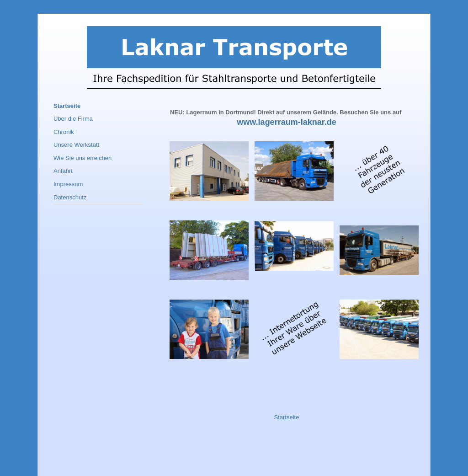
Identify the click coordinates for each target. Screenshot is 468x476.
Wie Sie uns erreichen (82, 158)
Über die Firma (73, 119)
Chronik (64, 132)
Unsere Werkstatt (76, 145)
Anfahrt (63, 171)
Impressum (68, 184)
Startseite (287, 417)
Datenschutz (70, 197)
